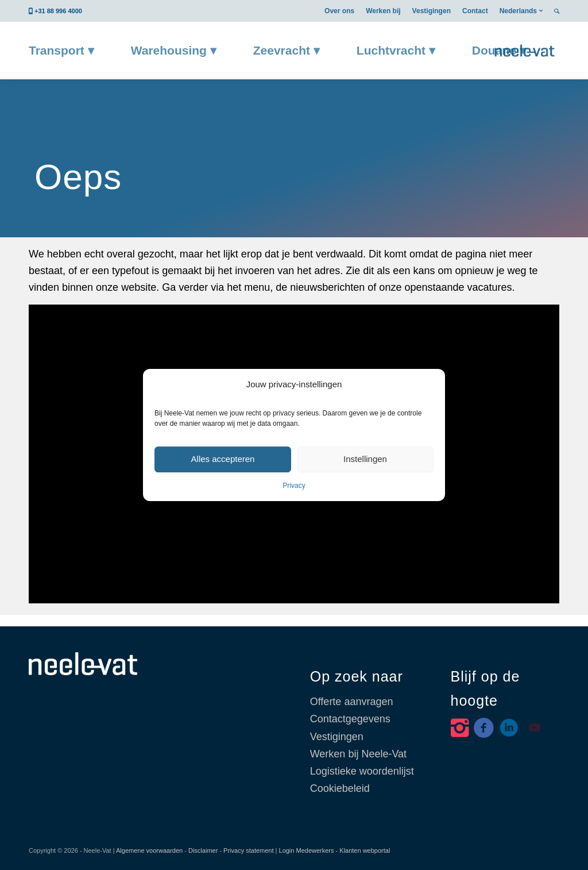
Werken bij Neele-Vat (358, 754)
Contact (475, 11)
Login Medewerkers (307, 850)
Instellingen (365, 459)
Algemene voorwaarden (149, 850)
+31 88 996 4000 (58, 11)
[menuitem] (339, 11)
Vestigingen (432, 11)
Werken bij (383, 11)
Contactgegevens (350, 719)
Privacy (294, 486)
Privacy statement (248, 850)
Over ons (339, 11)
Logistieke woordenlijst (362, 771)
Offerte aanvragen (352, 702)
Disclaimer (203, 850)
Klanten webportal (365, 850)
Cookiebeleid (340, 788)
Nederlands (518, 11)
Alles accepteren (223, 459)
